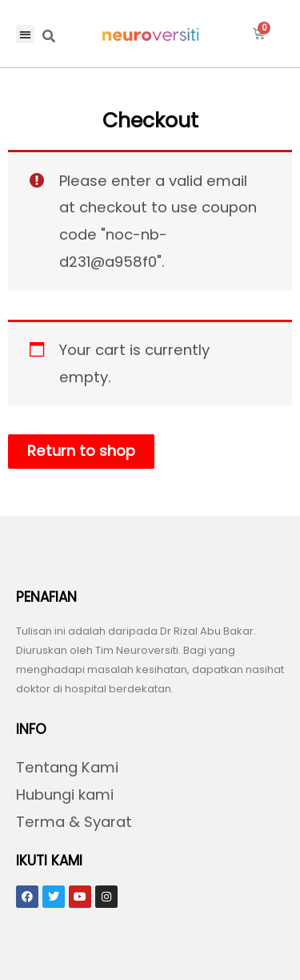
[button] (25, 34)
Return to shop (81, 451)
